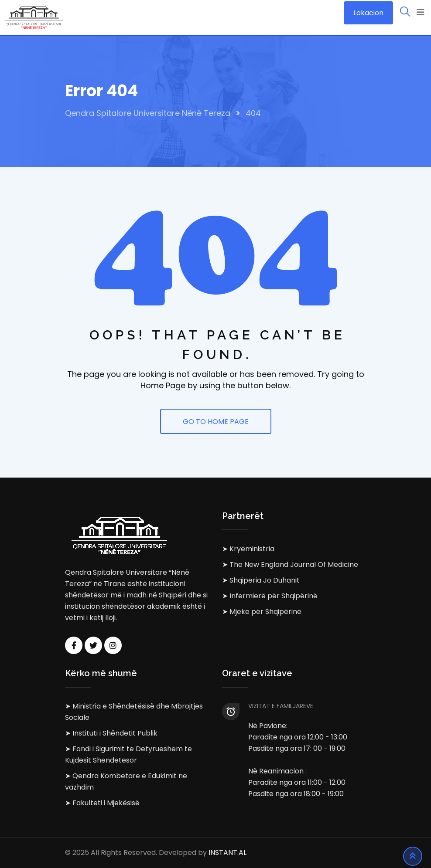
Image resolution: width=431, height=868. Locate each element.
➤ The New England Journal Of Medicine (290, 565)
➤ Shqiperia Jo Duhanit (261, 580)
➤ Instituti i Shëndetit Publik (111, 733)
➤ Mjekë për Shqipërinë (262, 612)
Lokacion (368, 13)
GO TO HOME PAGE (216, 422)
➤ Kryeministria (248, 549)
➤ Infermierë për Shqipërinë (270, 596)
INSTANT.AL (227, 853)
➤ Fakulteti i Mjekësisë (102, 803)
